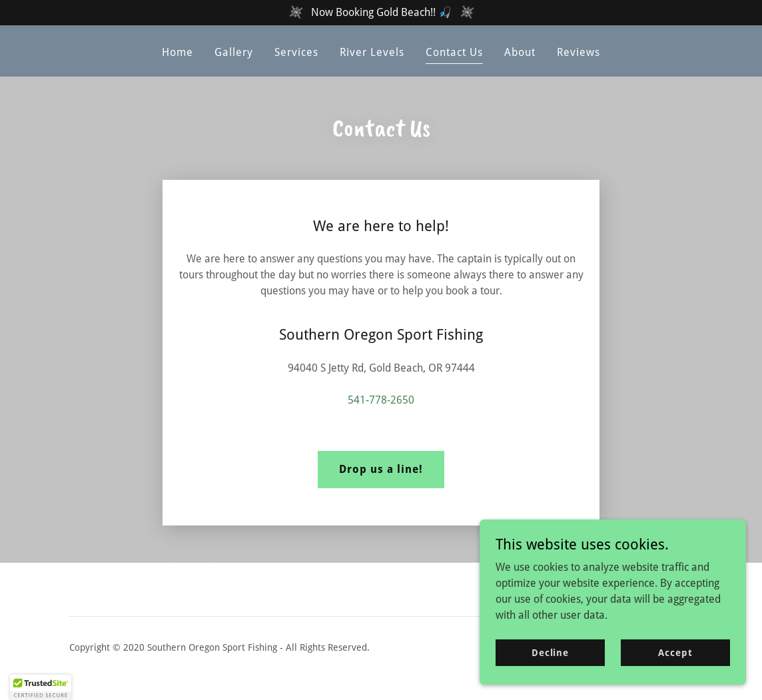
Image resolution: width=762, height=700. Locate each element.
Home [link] (178, 52)
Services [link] (296, 52)
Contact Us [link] (454, 52)
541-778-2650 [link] (381, 400)
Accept (675, 652)
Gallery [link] (234, 52)
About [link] (520, 52)
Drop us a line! (381, 469)
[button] (41, 687)
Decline (550, 652)
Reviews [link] (578, 52)
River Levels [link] (372, 52)
